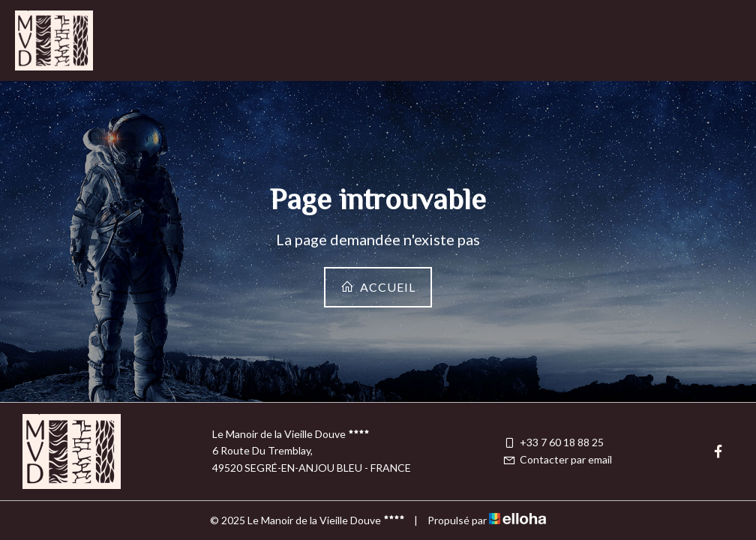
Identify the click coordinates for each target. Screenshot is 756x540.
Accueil (378, 287)
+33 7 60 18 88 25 (553, 442)
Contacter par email (557, 459)
